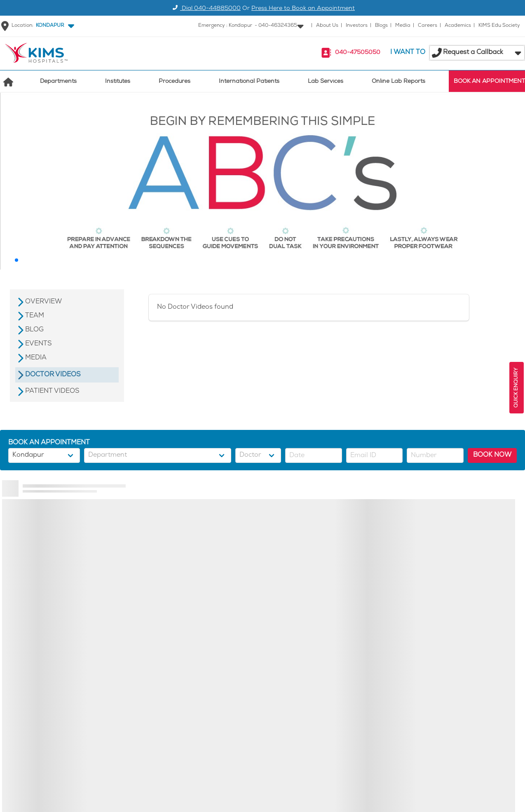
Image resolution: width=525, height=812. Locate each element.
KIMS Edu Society (499, 26)
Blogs (381, 26)
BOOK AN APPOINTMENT (489, 82)
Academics (458, 26)
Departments (58, 82)
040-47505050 (358, 53)
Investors (357, 26)
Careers (428, 26)
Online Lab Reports (398, 82)
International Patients (249, 82)
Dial (205, 9)
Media (403, 26)
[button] (53, 26)
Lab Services (326, 82)
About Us (327, 26)
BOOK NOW (492, 455)
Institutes (118, 82)
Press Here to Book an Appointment (303, 9)
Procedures (175, 82)
